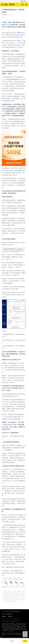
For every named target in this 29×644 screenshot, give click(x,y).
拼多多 (17, 442)
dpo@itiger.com (10, 614)
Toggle (26, 5)
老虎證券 (10, 5)
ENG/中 (24, 1)
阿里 (6, 22)
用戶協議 (4, 616)
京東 (13, 22)
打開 (25, 641)
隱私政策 (10, 616)
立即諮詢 (25, 635)
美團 (9, 22)
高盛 (3, 243)
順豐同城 (9, 450)
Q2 (12, 425)
